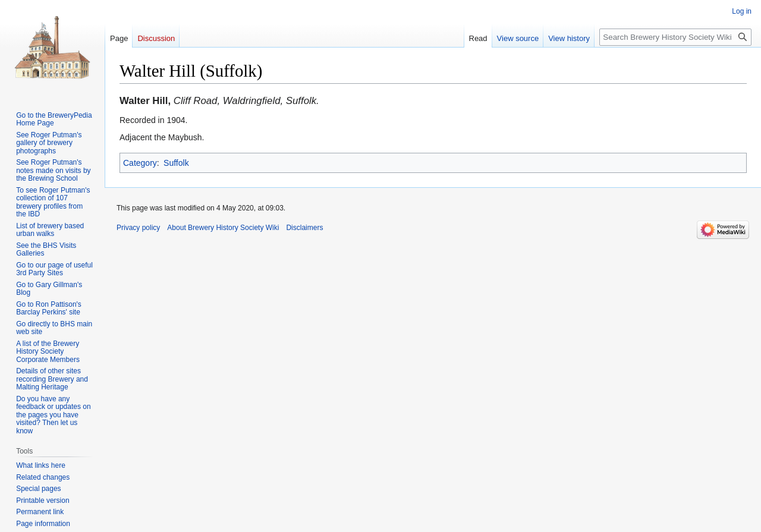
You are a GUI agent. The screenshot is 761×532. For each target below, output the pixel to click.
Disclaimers (304, 228)
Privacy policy (138, 228)
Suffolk (176, 163)
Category (140, 163)
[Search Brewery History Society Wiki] (675, 37)
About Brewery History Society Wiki (223, 228)
